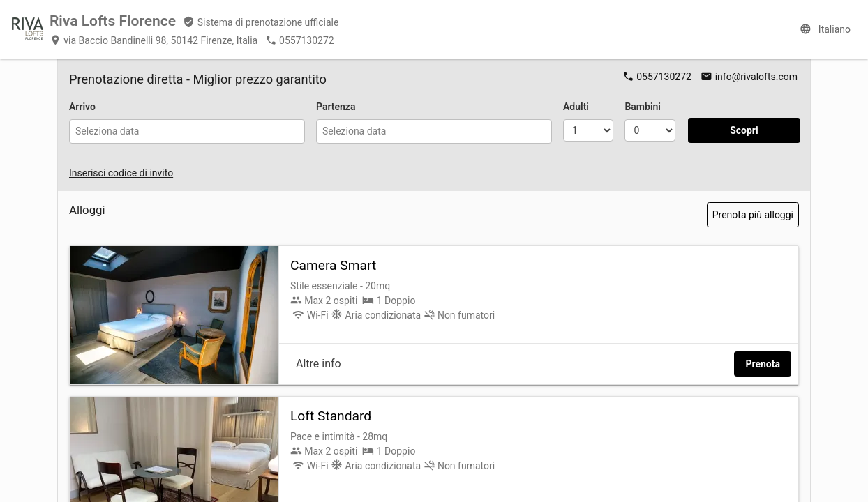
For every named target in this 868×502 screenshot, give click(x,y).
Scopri (744, 130)
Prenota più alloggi (753, 215)
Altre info (319, 364)
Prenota (763, 364)
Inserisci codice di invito (121, 173)
